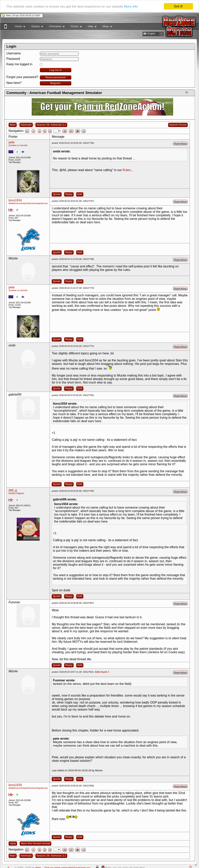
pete (12, 142)
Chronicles (55, 27)
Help (90, 27)
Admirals (26, 125)
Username (14, 53)
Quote (57, 194)
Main (13, 125)
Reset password (56, 77)
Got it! (178, 6)
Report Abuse (180, 144)
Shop (105, 27)
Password (13, 59)
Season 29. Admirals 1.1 (51, 125)
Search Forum (178, 125)
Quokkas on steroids (18, 145)
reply (13, 843)
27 (71, 131)
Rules (127, 170)
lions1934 (15, 200)
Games (35, 27)
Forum (74, 27)
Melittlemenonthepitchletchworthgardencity (28, 203)
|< (27, 131)
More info (131, 7)
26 (65, 131)
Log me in (55, 70)
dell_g (13, 490)
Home (18, 27)
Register (55, 83)
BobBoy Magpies (16, 493)
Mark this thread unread (35, 843)
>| (84, 131)
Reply (69, 194)
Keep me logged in (19, 64)
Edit (80, 194)
